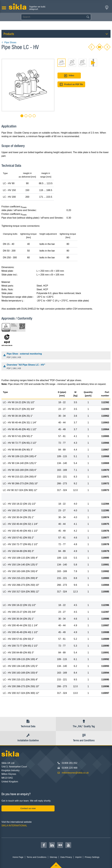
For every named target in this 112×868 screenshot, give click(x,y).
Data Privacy (66, 857)
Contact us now (28, 808)
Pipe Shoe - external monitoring (57, 356)
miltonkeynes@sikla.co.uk (75, 773)
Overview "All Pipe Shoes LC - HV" (57, 367)
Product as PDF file (71, 84)
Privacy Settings (92, 857)
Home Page (18, 857)
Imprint (78, 857)
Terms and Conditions (37, 857)
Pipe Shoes (9, 42)
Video (69, 76)
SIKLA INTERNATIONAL (14, 826)
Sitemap (53, 857)
